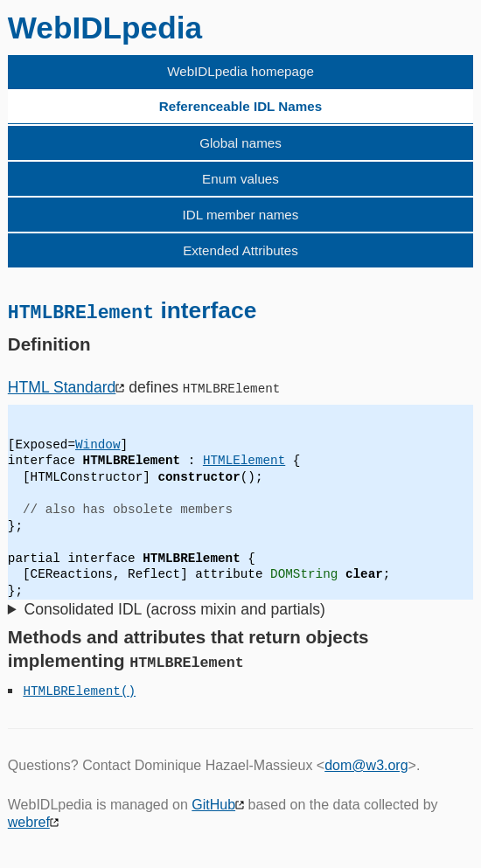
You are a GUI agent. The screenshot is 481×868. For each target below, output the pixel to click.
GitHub (213, 804)
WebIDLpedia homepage (240, 71)
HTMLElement (244, 460)
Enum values (240, 179)
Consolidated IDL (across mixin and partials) (174, 608)
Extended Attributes (240, 250)
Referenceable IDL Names (240, 106)
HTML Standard (62, 386)
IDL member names (241, 215)
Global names (240, 143)
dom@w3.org (366, 764)
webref (29, 822)
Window (98, 444)
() (128, 689)
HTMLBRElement (72, 689)
